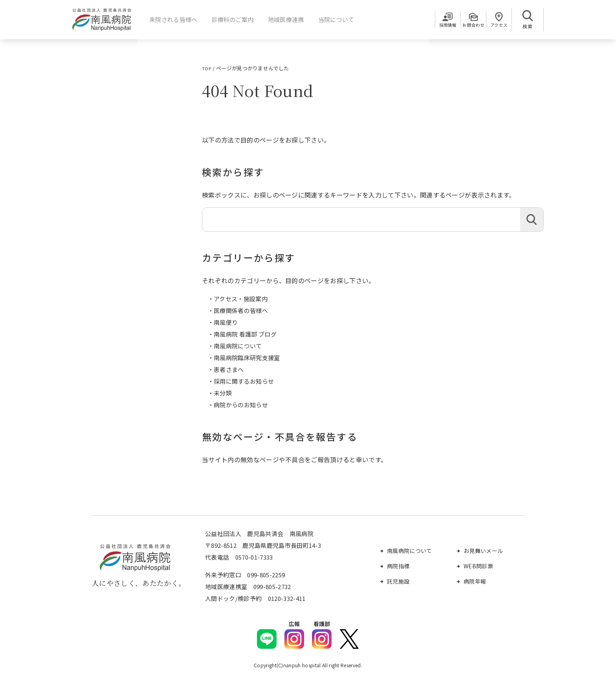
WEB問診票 (478, 566)
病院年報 (475, 581)
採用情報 (432, 26)
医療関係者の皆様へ (241, 310)
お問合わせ (464, 26)
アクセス (496, 26)
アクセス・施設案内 (241, 299)
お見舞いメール (483, 551)
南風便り (226, 322)
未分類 (223, 393)
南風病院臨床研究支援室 (247, 358)
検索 (532, 220)
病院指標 (398, 566)
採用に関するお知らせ (244, 381)
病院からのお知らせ (241, 405)
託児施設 (398, 581)
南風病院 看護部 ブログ (245, 334)
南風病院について (238, 346)
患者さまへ (229, 369)
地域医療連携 (283, 19)
